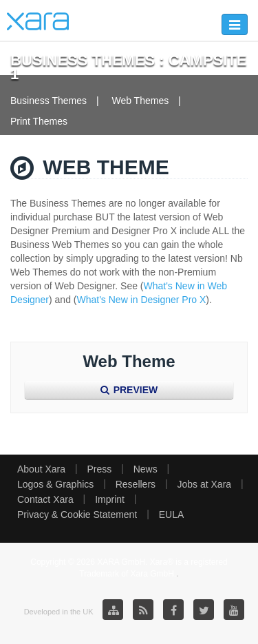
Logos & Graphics (55, 484)
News (146, 469)
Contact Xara (45, 499)
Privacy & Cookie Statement (77, 515)
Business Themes (49, 101)
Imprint (110, 499)
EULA (172, 515)
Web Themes (140, 101)
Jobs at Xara (205, 484)
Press (99, 469)
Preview (129, 390)
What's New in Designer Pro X (142, 300)
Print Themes (39, 121)
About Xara (41, 469)
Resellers (136, 484)
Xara (38, 21)
